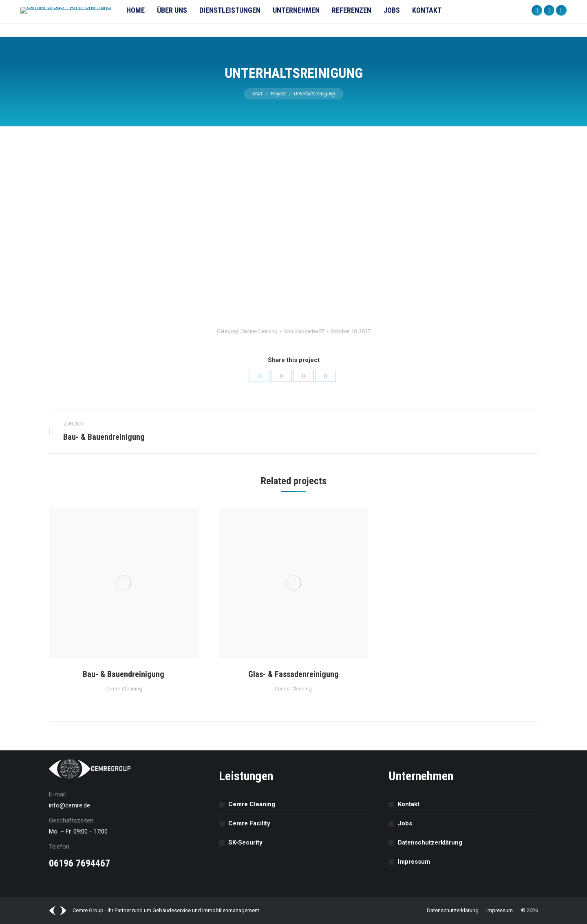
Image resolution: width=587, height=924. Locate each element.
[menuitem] (152, 18)
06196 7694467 (79, 863)
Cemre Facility (249, 823)
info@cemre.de (70, 805)
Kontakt (409, 804)
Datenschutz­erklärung (430, 842)
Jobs (405, 823)
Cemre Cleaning (252, 804)
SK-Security (245, 842)
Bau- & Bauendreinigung (124, 674)
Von (304, 331)
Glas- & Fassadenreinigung (293, 674)
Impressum (414, 862)
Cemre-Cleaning (259, 331)
